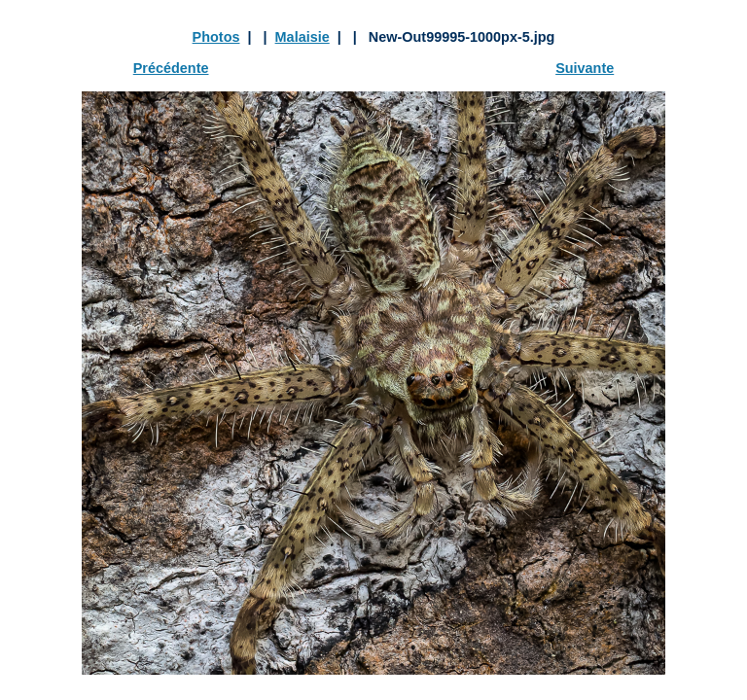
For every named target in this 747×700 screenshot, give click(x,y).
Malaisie (302, 37)
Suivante (585, 68)
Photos (216, 37)
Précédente (171, 68)
